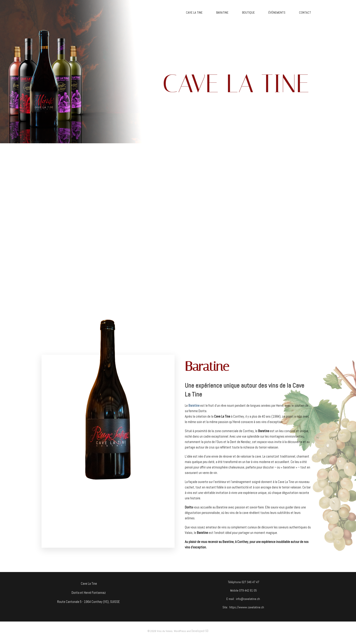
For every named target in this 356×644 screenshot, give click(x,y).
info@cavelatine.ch (248, 599)
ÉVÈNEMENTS (277, 12)
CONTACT (305, 12)
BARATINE (222, 12)
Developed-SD (200, 631)
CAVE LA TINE (194, 12)
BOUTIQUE (248, 12)
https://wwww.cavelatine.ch (247, 607)
